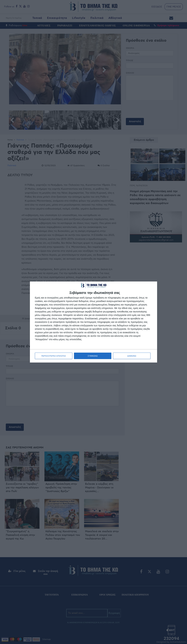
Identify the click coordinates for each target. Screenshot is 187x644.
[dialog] (93, 322)
